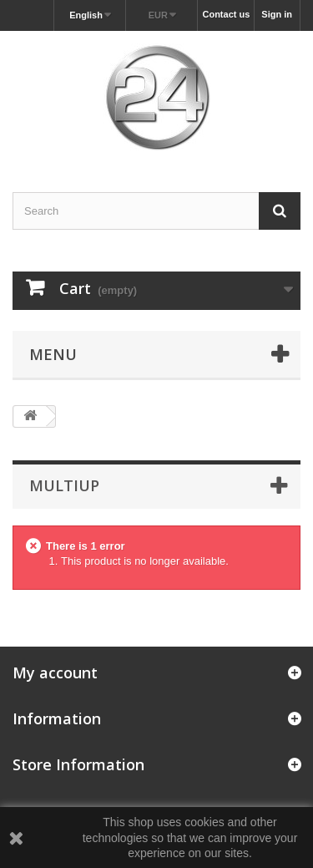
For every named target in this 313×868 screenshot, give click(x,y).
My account (55, 673)
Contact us (226, 14)
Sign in (277, 14)
